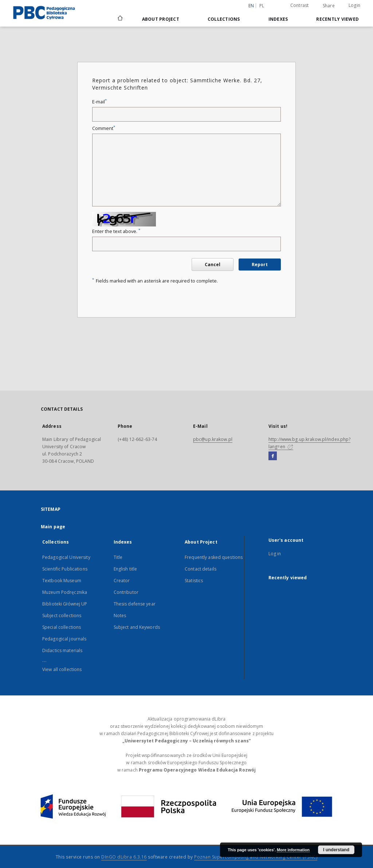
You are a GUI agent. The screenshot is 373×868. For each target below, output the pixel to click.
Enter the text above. (116, 231)
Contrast (300, 5)
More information (293, 850)
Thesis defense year (135, 604)
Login (354, 5)
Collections (224, 19)
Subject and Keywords (137, 627)
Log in (275, 554)
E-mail (99, 102)
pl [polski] (262, 6)
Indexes (278, 19)
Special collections (62, 627)
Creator (122, 581)
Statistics (194, 581)
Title (118, 557)
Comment (104, 128)
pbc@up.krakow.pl (213, 439)
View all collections (62, 669)
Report (260, 265)
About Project (161, 19)
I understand (336, 850)
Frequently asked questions (214, 557)
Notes (120, 616)
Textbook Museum (62, 581)
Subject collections (62, 616)
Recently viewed (337, 19)
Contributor (126, 592)
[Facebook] (273, 456)
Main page (53, 527)
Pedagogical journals (64, 639)
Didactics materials (62, 650)
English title (125, 569)
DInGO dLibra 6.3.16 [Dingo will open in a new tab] (124, 857)
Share (329, 6)
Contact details (201, 569)
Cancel (213, 265)
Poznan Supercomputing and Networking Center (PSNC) (256, 857)
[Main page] (120, 19)
